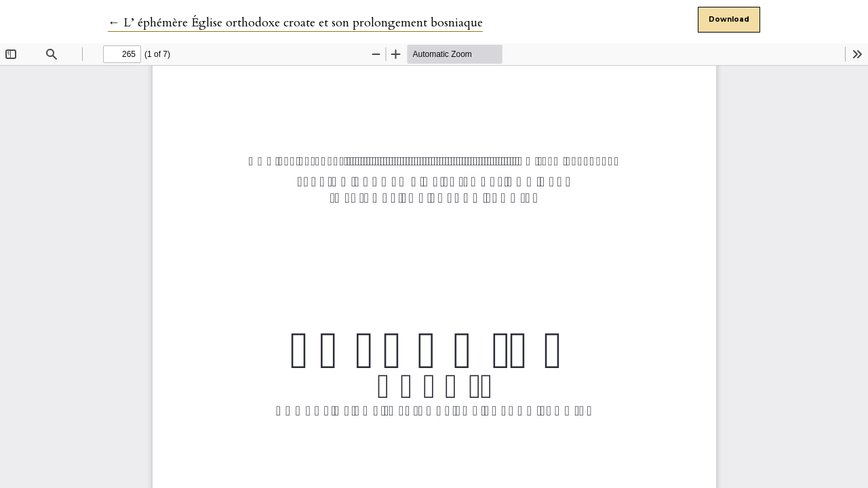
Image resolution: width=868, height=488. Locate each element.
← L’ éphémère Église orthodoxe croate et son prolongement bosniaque (295, 23)
